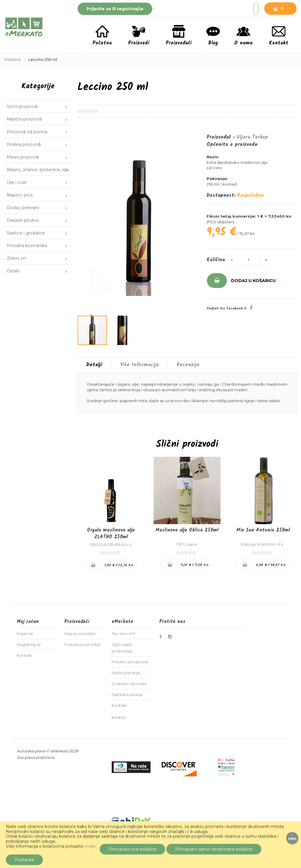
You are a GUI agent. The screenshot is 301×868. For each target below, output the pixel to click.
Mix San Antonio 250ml (263, 530)
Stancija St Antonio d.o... (263, 544)
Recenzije (188, 365)
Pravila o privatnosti (130, 662)
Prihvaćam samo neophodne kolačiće (214, 849)
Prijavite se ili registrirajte (115, 9)
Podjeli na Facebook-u (227, 308)
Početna (13, 59)
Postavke (24, 860)
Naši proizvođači (80, 634)
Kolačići (119, 717)
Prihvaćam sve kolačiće (132, 849)
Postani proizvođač (83, 644)
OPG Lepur (187, 544)
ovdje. (91, 846)
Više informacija (139, 365)
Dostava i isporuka (129, 684)
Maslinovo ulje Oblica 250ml (187, 530)
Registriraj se (29, 644)
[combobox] (211, 9)
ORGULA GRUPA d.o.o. (111, 544)
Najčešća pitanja (127, 694)
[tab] (94, 365)
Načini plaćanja (126, 673)
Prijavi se (25, 634)
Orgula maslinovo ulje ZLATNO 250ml (111, 534)
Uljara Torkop (252, 137)
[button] (195, 221)
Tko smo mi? (124, 634)
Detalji (94, 365)
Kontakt (24, 655)
